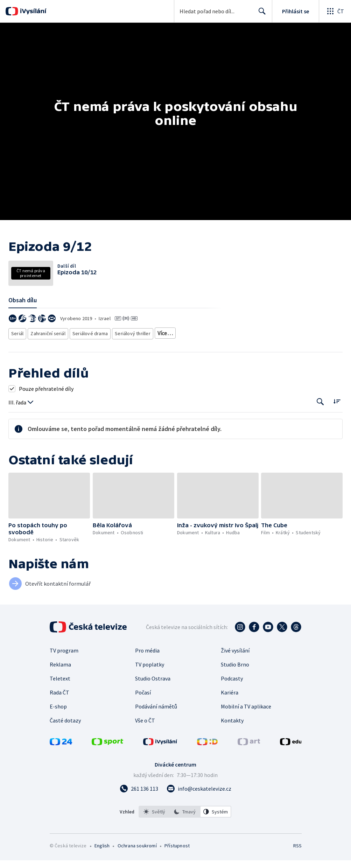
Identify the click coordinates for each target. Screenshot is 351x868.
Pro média (147, 668)
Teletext (60, 696)
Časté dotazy (65, 738)
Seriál (18, 352)
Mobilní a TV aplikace (246, 724)
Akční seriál (167, 352)
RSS (297, 863)
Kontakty (232, 738)
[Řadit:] (337, 419)
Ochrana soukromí (137, 863)
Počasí (143, 710)
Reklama (60, 682)
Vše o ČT (145, 738)
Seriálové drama (90, 352)
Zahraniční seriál (49, 352)
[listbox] (185, 830)
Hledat (260, 14)
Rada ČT (59, 710)
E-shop (58, 724)
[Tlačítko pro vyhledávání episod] (320, 420)
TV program (64, 668)
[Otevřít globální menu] (335, 11)
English (102, 863)
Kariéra (230, 710)
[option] (154, 830)
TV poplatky (150, 682)
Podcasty (232, 696)
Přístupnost (177, 863)
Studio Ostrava (153, 696)
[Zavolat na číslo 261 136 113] (139, 806)
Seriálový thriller (131, 352)
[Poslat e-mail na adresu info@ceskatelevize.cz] (199, 806)
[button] (49, 513)
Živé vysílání (235, 668)
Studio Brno (235, 682)
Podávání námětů (156, 724)
